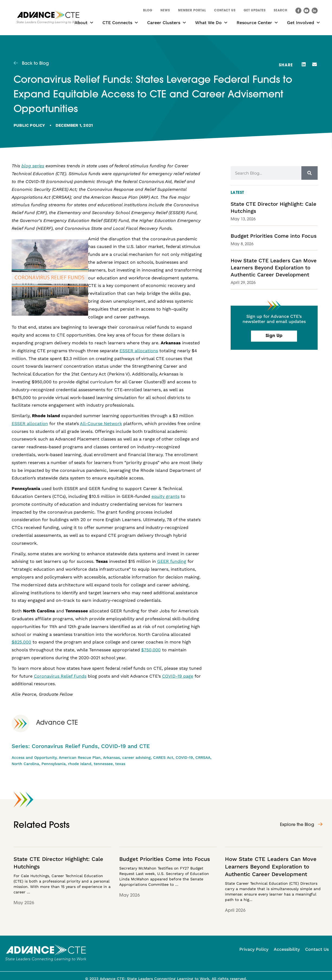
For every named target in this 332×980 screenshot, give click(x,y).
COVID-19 (184, 757)
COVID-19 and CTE (125, 746)
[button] (281, 11)
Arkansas (111, 757)
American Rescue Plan (80, 757)
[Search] (310, 173)
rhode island (80, 764)
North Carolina (25, 764)
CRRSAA (203, 757)
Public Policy (29, 125)
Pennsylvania (54, 764)
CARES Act (163, 757)
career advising (136, 757)
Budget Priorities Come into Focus (274, 236)
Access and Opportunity (34, 757)
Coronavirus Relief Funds (65, 746)
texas (120, 764)
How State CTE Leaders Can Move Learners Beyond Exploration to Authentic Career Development (274, 268)
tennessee (103, 764)
